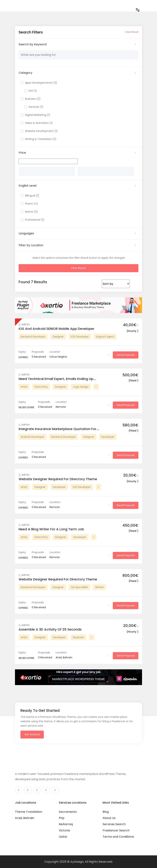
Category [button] (25, 73)
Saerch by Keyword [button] (33, 44)
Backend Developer (33, 336)
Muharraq (66, 824)
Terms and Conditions (118, 836)
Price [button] (22, 153)
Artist (24, 387)
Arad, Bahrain (25, 818)
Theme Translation (29, 812)
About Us (109, 818)
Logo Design (81, 387)
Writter (99, 587)
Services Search (114, 824)
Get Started (32, 734)
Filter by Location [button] (31, 245)
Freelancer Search (116, 830)
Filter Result (79, 268)
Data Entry (41, 387)
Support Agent (105, 336)
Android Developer (32, 437)
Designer (58, 336)
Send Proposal (126, 355)
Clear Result (132, 32)
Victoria (64, 830)
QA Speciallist (79, 587)
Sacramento (68, 812)
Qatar (63, 836)
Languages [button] (26, 233)
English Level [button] (28, 186)
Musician (78, 637)
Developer (108, 437)
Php (62, 818)
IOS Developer (80, 336)
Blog (106, 812)
